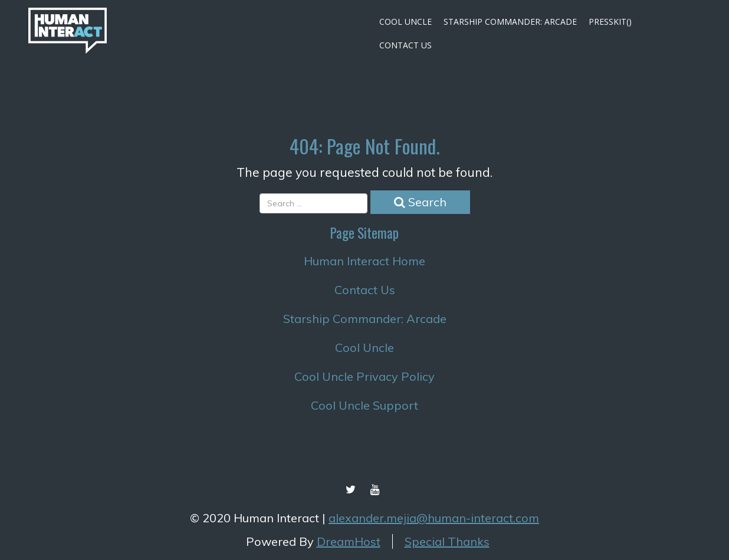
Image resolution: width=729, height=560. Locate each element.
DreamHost (349, 541)
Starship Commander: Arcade (510, 22)
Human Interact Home (364, 261)
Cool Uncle (405, 22)
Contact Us (405, 45)
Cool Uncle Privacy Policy (364, 376)
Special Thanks (447, 541)
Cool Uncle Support (364, 405)
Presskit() (610, 22)
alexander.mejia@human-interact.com (434, 518)
